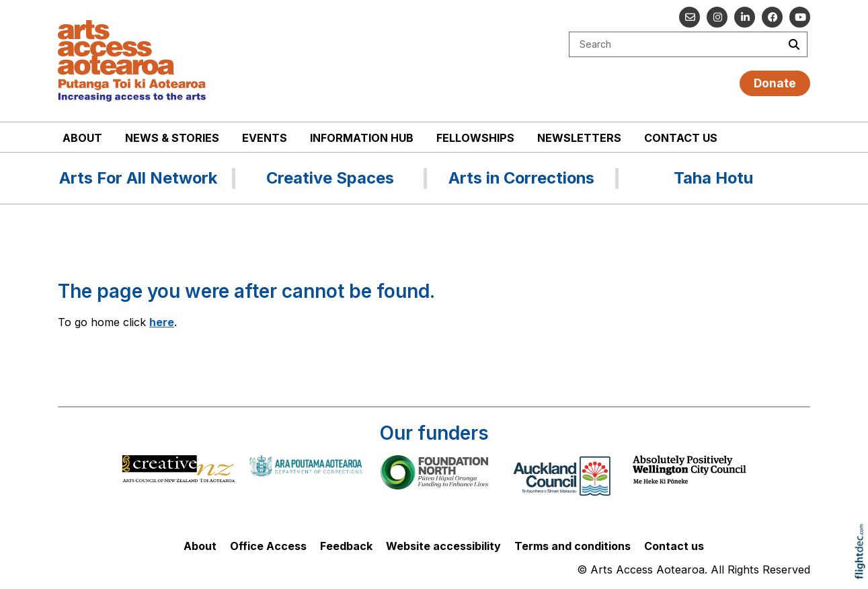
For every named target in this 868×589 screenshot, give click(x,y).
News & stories (172, 138)
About (82, 138)
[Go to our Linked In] (745, 17)
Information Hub (362, 138)
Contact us (681, 138)
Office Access (268, 546)
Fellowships (475, 138)
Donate (775, 83)
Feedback (346, 546)
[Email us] (689, 17)
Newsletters (579, 138)
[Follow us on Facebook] (772, 17)
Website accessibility (443, 546)
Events (265, 138)
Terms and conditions (573, 546)
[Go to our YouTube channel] (800, 17)
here (162, 322)
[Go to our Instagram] (717, 17)
